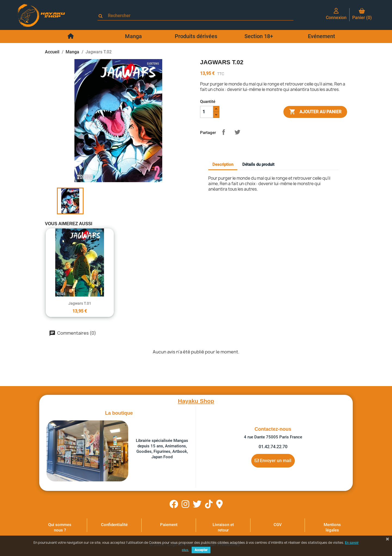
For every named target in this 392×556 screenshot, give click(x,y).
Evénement (321, 36)
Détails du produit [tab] (258, 164)
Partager (223, 132)
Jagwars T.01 (80, 303)
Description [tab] (223, 164)
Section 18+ (259, 36)
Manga (133, 36)
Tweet (237, 132)
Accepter (201, 550)
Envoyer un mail (273, 460)
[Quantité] (207, 112)
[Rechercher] (198, 16)
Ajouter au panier (315, 112)
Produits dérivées (196, 36)
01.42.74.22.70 (273, 447)
